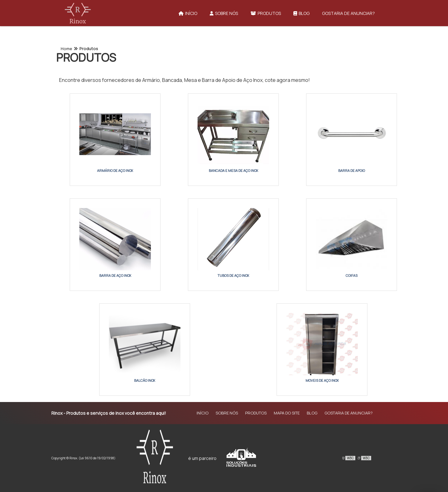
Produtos (266, 13)
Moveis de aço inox (322, 380)
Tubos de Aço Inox (233, 275)
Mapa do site (287, 413)
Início (188, 13)
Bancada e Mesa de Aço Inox (233, 170)
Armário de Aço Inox (115, 170)
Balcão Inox (145, 380)
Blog (301, 13)
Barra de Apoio (352, 170)
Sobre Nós (224, 13)
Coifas (352, 275)
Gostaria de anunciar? (348, 13)
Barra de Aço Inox (115, 275)
